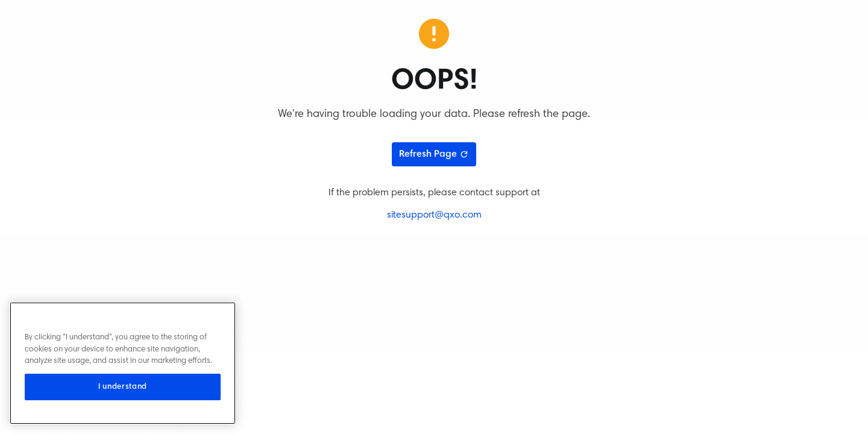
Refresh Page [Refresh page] (434, 154)
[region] (123, 363)
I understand (123, 387)
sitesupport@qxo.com (434, 215)
